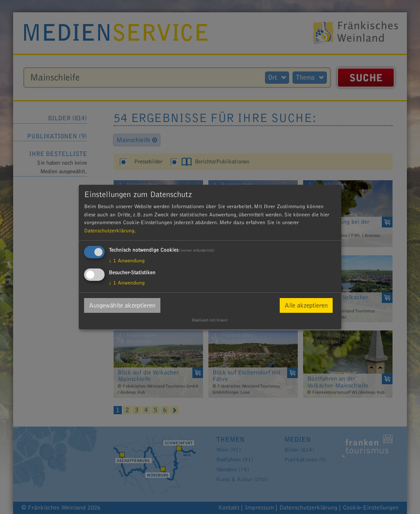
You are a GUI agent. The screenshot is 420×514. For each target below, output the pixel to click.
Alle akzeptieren (306, 305)
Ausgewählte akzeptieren (122, 305)
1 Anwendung (127, 261)
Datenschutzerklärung (109, 231)
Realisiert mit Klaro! (210, 320)
